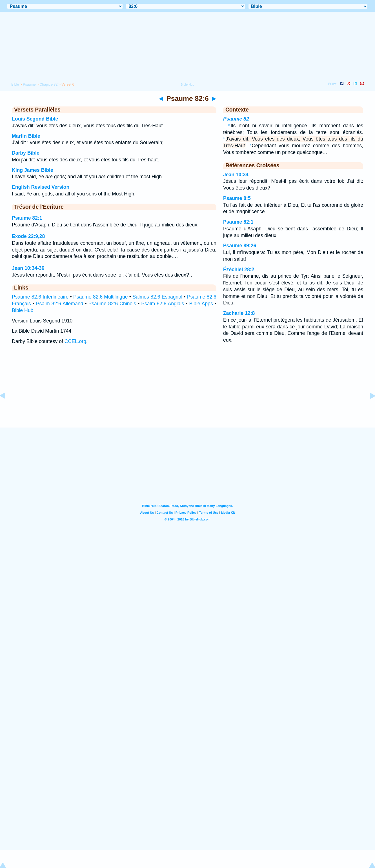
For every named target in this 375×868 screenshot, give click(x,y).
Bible (15, 84)
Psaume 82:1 (27, 218)
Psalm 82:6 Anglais (163, 304)
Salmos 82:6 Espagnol (157, 297)
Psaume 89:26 (240, 246)
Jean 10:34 (236, 175)
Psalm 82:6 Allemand (60, 304)
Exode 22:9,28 (28, 236)
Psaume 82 (236, 119)
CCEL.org (75, 341)
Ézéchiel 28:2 (239, 270)
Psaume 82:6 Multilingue (100, 297)
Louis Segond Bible (35, 119)
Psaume (29, 84)
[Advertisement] (188, 393)
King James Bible (33, 170)
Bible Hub (23, 310)
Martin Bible (26, 136)
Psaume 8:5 (237, 198)
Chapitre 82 (49, 84)
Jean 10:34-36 (28, 268)
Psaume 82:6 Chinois (112, 304)
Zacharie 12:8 (239, 313)
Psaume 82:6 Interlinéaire (40, 297)
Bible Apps (201, 304)
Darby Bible (26, 153)
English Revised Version (41, 187)
